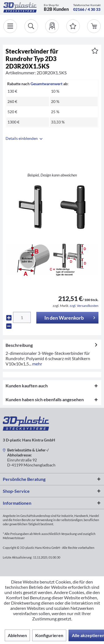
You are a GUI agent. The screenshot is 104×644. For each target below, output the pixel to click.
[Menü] (10, 26)
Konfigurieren (49, 635)
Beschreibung (19, 345)
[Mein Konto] (52, 26)
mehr (37, 364)
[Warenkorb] (94, 26)
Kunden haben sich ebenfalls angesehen (45, 399)
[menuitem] (52, 26)
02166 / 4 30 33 (87, 9)
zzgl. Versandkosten (84, 306)
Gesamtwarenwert (46, 84)
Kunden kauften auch (27, 386)
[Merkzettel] (73, 26)
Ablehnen (17, 635)
